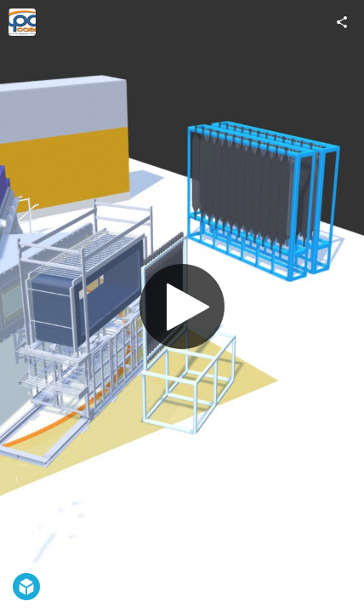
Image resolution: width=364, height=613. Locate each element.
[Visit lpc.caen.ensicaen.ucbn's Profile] (22, 22)
